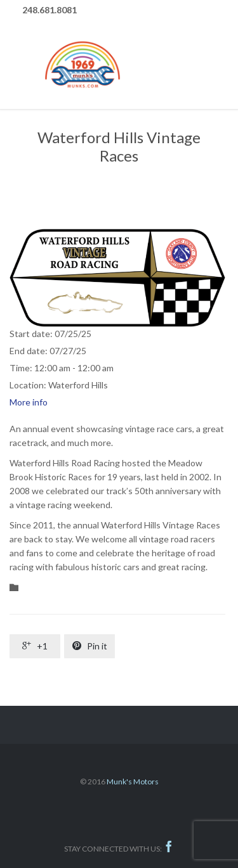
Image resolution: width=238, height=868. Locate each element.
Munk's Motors (133, 782)
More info (29, 402)
